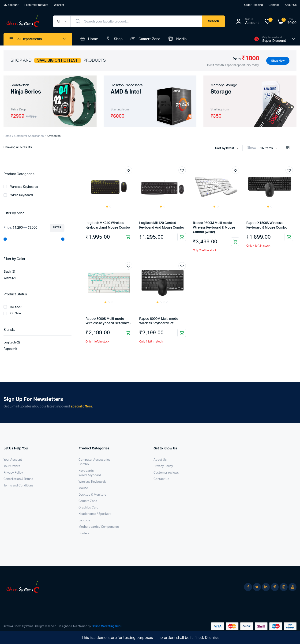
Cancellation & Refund (18, 479)
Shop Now (278, 61)
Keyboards (86, 471)
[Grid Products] (288, 148)
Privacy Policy (13, 473)
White (7, 278)
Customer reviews (166, 473)
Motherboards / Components (99, 527)
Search (214, 21)
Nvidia (177, 39)
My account (11, 5)
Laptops (84, 521)
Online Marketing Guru (107, 626)
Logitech (10, 343)
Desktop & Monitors (92, 495)
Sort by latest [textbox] (225, 148)
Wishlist (59, 5)
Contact (274, 5)
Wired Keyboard (18, 195)
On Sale (12, 313)
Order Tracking (254, 5)
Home (89, 39)
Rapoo (8, 349)
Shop (114, 39)
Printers (84, 533)
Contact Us (161, 479)
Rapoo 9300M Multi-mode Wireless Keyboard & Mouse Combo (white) (214, 228)
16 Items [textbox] (266, 148)
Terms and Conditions (19, 486)
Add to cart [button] (128, 237)
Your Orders (12, 466)
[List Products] (295, 148)
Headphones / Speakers (95, 514)
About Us (291, 5)
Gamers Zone (145, 39)
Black (7, 272)
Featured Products (36, 5)
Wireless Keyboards (21, 187)
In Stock (13, 307)
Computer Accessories (29, 136)
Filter (57, 228)
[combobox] (227, 148)
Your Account (13, 460)
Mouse (83, 488)
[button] (128, 170)
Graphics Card (88, 508)
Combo (84, 464)
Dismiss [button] (212, 638)
